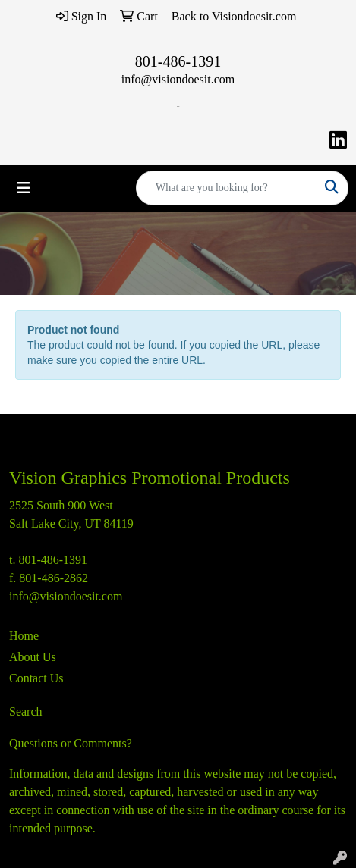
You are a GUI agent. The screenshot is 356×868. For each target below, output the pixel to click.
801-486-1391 (178, 61)
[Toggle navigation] (24, 188)
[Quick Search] (226, 188)
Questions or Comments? (71, 743)
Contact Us (36, 678)
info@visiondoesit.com (178, 79)
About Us (33, 657)
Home (24, 636)
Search (26, 711)
